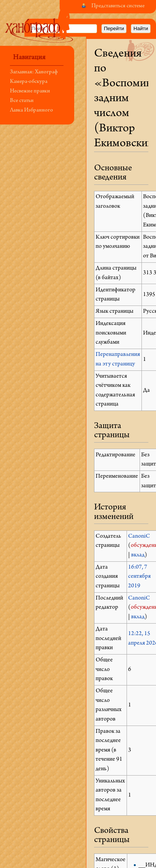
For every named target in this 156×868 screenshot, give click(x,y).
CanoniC (139, 537)
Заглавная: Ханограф (34, 72)
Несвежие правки (30, 91)
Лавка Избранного (32, 111)
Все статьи (22, 101)
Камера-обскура (29, 82)
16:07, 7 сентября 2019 (139, 577)
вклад (138, 555)
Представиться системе (118, 6)
